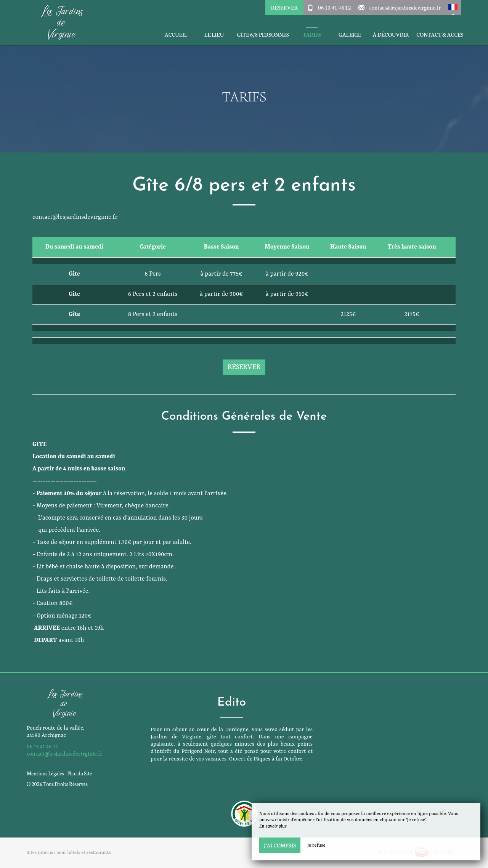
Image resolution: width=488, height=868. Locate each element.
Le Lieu (214, 34)
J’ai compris (280, 845)
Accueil (176, 34)
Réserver (284, 7)
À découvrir (391, 34)
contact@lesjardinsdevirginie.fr (405, 7)
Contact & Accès (440, 34)
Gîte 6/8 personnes (263, 34)
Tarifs (312, 34)
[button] (453, 8)
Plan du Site (79, 773)
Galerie (350, 34)
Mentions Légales (45, 773)
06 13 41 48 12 (334, 7)
